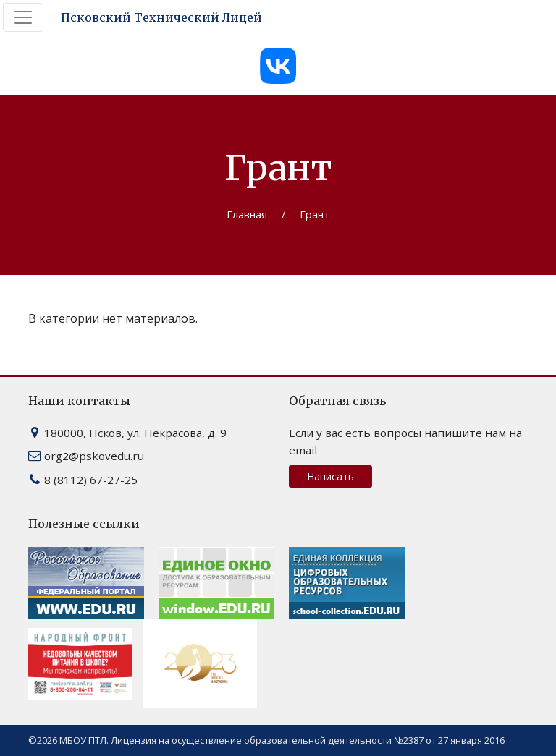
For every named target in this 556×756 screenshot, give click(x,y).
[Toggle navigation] (23, 17)
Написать (330, 476)
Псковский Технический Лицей (161, 17)
